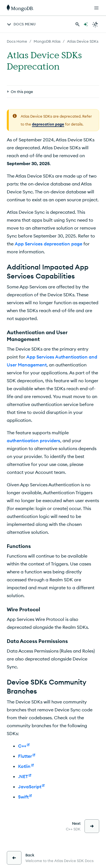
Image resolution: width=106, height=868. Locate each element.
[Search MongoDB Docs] (77, 24)
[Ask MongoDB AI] (86, 24)
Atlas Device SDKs (83, 41)
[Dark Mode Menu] (95, 24)
